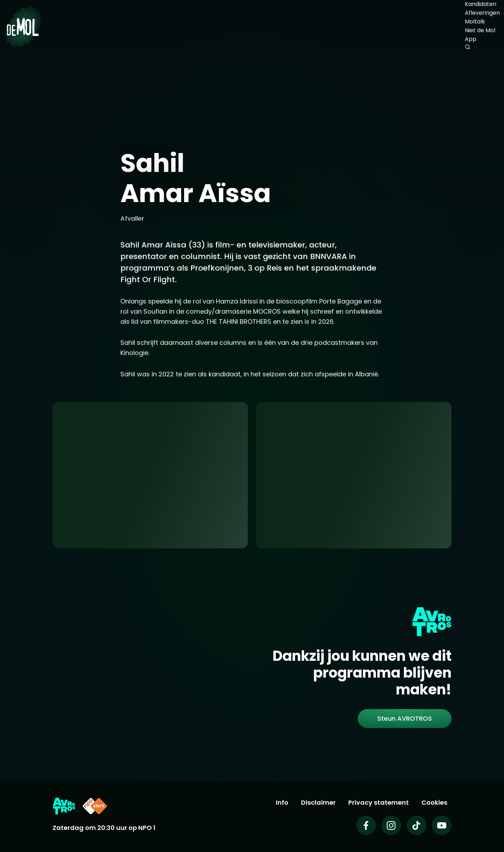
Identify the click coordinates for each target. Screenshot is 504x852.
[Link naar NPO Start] (95, 806)
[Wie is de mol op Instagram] (391, 825)
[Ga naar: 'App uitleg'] (150, 475)
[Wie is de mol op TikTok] (416, 825)
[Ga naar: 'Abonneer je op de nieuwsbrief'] (354, 475)
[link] (405, 719)
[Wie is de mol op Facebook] (366, 825)
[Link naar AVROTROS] (64, 806)
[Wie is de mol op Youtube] (442, 825)
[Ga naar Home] (23, 26)
